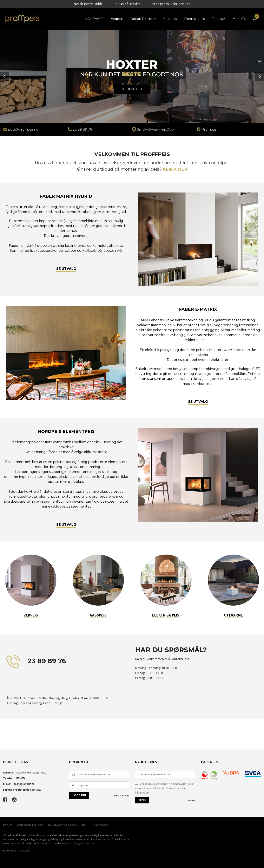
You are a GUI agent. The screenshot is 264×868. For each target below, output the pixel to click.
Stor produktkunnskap (171, 4)
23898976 (20, 778)
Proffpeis (209, 129)
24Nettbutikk (24, 851)
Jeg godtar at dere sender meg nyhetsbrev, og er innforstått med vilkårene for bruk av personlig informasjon (164, 788)
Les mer (191, 800)
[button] (3, 739)
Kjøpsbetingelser (29, 825)
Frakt (7, 825)
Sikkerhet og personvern (67, 825)
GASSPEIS (98, 615)
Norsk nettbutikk (88, 4)
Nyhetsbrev (100, 825)
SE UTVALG (66, 269)
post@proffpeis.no (24, 784)
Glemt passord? (121, 795)
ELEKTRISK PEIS (166, 615)
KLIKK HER (175, 169)
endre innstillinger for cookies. (79, 843)
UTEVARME (233, 615)
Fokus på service (127, 4)
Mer (236, 19)
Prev (5, 76)
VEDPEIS (31, 615)
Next (259, 76)
